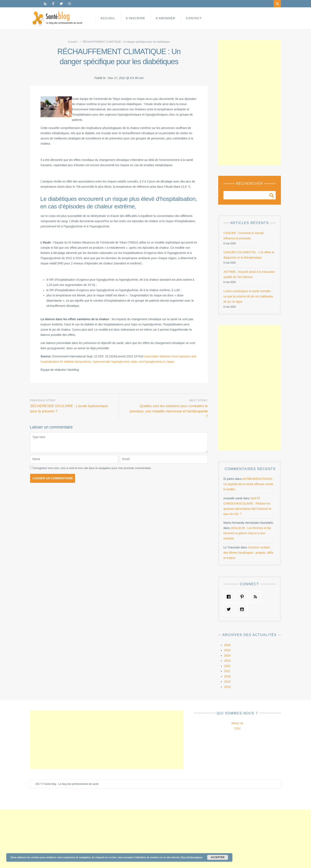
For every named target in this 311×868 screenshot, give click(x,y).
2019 (227, 682)
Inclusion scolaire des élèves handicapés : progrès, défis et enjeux (248, 553)
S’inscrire (135, 18)
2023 (227, 661)
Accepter (218, 857)
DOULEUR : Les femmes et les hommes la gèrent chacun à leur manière (247, 533)
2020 (227, 676)
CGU (237, 728)
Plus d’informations (192, 857)
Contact (194, 18)
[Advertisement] (250, 103)
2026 (227, 645)
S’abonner (166, 18)
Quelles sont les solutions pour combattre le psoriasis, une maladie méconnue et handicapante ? (169, 411)
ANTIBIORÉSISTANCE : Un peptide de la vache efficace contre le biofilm (249, 484)
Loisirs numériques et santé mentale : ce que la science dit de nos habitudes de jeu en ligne (248, 296)
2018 (227, 687)
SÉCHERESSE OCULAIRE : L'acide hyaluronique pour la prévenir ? (69, 409)
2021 (227, 671)
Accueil (108, 18)
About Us (237, 723)
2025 (227, 650)
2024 (227, 655)
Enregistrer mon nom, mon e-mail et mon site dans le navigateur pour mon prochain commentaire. (93, 468)
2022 (227, 666)
